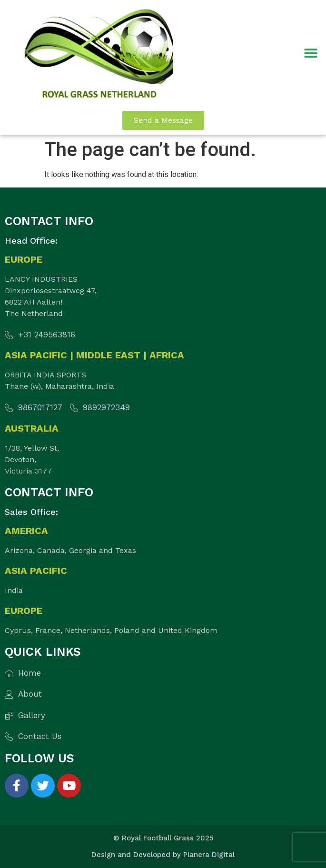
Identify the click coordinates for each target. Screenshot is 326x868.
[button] (311, 53)
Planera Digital (209, 855)
